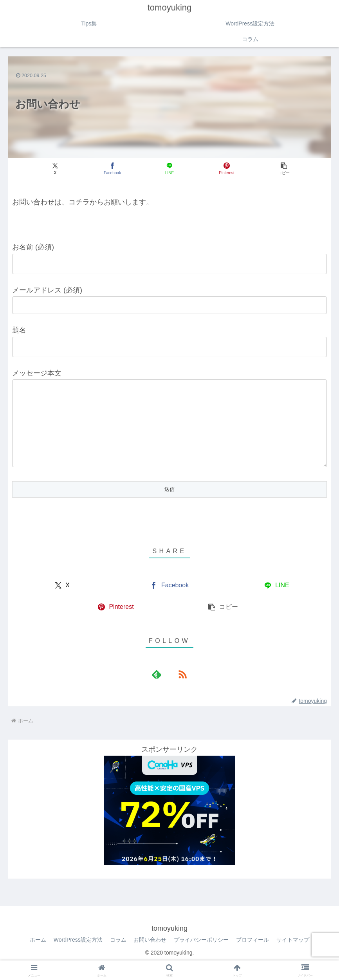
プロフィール (253, 955)
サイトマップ (294, 955)
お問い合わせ (150, 955)
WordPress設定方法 (77, 955)
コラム (117, 955)
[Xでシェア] (61, 169)
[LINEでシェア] (169, 169)
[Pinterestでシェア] (224, 169)
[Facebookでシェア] (115, 169)
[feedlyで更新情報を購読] (160, 690)
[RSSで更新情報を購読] (179, 690)
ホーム (37, 955)
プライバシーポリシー (202, 955)
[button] (278, 169)
